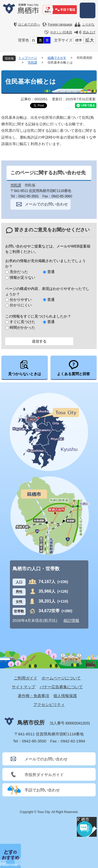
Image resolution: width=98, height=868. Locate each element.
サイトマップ (24, 687)
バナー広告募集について (61, 687)
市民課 (32, 63)
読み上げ (89, 32)
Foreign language (60, 24)
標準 (79, 40)
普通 (51, 272)
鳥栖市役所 (31, 723)
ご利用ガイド (26, 678)
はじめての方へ (29, 24)
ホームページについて (61, 678)
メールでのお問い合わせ (46, 204)
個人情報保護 (65, 696)
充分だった (19, 272)
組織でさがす (57, 58)
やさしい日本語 (61, 32)
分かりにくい (21, 305)
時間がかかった (22, 327)
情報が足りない (22, 277)
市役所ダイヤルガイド (44, 775)
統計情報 (71, 620)
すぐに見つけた (22, 322)
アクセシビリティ (49, 705)
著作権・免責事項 (33, 696)
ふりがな (88, 24)
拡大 (90, 40)
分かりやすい (21, 300)
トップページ (28, 58)
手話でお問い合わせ (42, 790)
